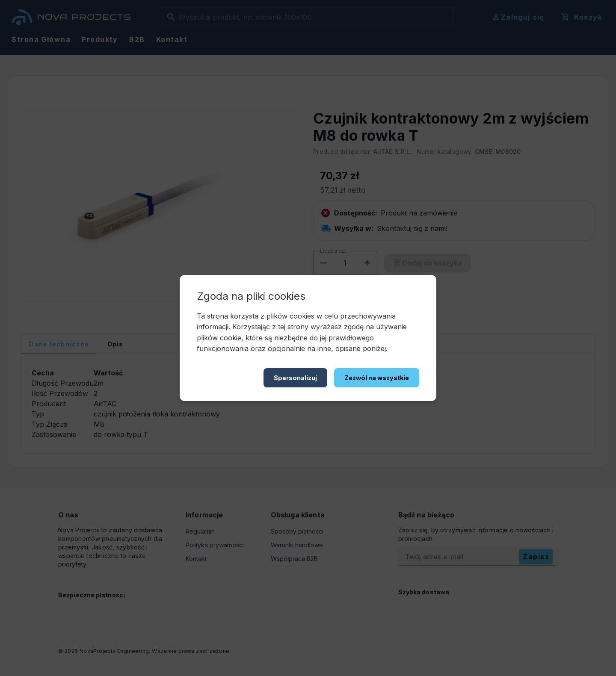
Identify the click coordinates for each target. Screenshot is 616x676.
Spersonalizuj (295, 378)
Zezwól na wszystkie (377, 378)
